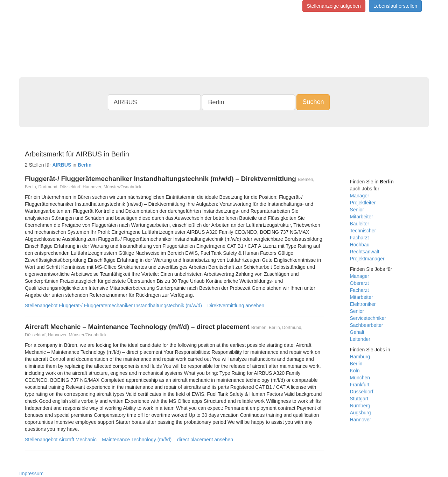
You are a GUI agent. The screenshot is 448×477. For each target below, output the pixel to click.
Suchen (313, 102)
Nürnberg (360, 406)
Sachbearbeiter (367, 325)
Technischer (363, 231)
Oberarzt (359, 283)
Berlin (356, 364)
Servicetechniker (368, 318)
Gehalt (357, 332)
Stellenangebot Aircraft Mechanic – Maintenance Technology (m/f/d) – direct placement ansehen (129, 440)
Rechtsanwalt (365, 252)
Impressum (31, 474)
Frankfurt (360, 385)
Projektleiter (363, 203)
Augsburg (360, 413)
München (360, 378)
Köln (355, 371)
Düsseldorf (362, 392)
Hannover (361, 420)
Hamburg (360, 357)
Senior (357, 210)
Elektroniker (363, 304)
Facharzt (359, 238)
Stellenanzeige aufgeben (334, 6)
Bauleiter (360, 224)
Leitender (360, 339)
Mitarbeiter (362, 217)
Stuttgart (359, 399)
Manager (360, 196)
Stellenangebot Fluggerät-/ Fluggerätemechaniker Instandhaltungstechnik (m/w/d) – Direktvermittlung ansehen (145, 306)
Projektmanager (367, 259)
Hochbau (360, 245)
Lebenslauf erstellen (395, 6)
